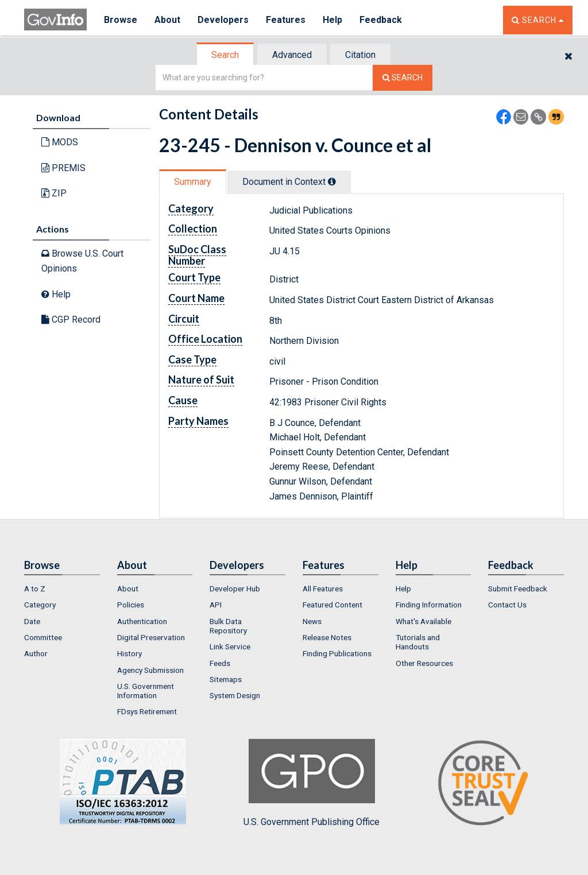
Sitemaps (226, 679)
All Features (323, 589)
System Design (235, 695)
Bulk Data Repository (228, 626)
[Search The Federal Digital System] (403, 78)
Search (225, 55)
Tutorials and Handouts (418, 642)
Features (286, 20)
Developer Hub (235, 589)
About (167, 20)
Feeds (220, 663)
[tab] (226, 55)
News (312, 621)
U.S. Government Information (146, 691)
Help (332, 20)
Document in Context (289, 182)
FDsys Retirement (147, 711)
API (216, 605)
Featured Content (332, 605)
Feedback (381, 20)
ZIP (54, 193)
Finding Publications (337, 653)
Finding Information (429, 605)
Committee (43, 637)
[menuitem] (62, 589)
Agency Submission (150, 670)
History (129, 653)
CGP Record (71, 320)
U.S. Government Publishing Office (312, 783)
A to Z (35, 589)
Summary (193, 182)
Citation (360, 55)
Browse (121, 20)
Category (40, 605)
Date (32, 621)
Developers (223, 20)
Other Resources (424, 663)
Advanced (292, 55)
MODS (60, 142)
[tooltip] (332, 181)
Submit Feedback (518, 589)
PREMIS (63, 168)
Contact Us (507, 605)
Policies (131, 605)
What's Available (423, 621)
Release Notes (327, 637)
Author (36, 653)
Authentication (142, 621)
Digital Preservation (151, 637)
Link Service (230, 646)
